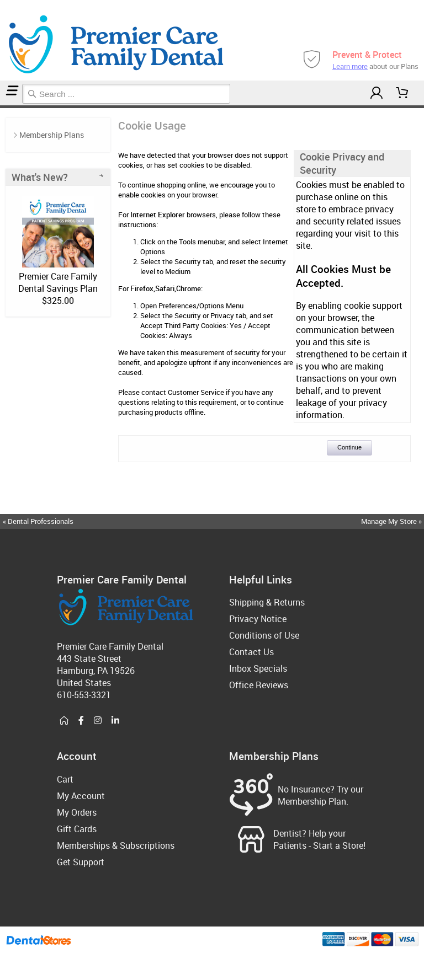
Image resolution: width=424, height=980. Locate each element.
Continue (349, 447)
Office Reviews (259, 685)
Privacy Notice (258, 619)
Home (2, 107)
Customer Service (196, 392)
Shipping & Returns (267, 602)
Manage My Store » (392, 521)
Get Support (81, 862)
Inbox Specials (258, 668)
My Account (81, 796)
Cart (65, 779)
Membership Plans (52, 135)
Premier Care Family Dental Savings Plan (58, 282)
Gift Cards (77, 829)
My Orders (77, 812)
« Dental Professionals (38, 521)
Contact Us (251, 652)
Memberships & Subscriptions (116, 845)
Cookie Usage (6, 107)
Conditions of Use (264, 635)
